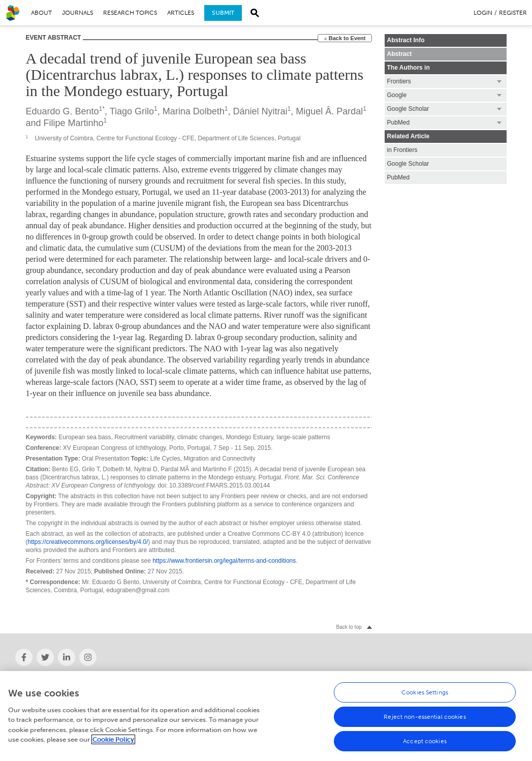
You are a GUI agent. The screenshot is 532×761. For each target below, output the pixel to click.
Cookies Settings (425, 695)
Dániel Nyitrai (260, 111)
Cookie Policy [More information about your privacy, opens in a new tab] (113, 742)
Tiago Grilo (132, 111)
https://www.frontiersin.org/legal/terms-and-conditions (224, 561)
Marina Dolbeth (194, 111)
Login (483, 13)
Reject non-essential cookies (425, 719)
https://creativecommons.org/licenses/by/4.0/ (88, 542)
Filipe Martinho (74, 123)
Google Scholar (408, 164)
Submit (223, 13)
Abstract (400, 54)
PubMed (399, 177)
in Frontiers (402, 150)
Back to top (349, 627)
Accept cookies (425, 744)
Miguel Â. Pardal (329, 111)
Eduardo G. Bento (62, 111)
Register (513, 13)
